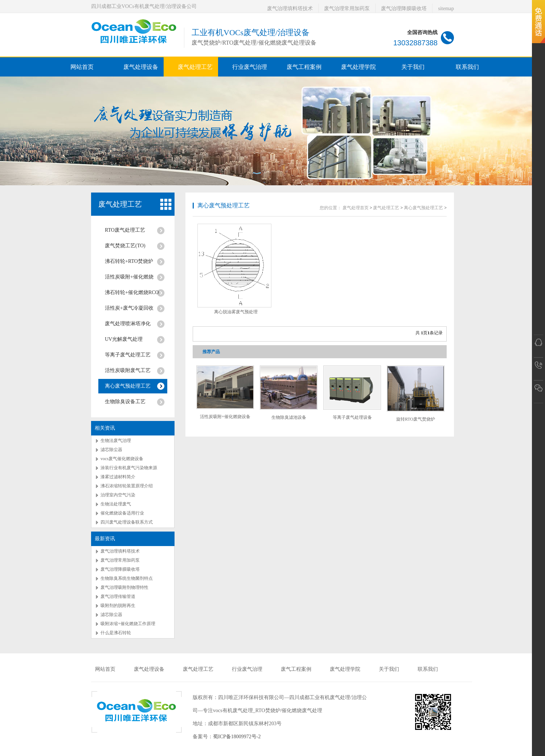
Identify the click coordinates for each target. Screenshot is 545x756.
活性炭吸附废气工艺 (128, 370)
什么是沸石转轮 (116, 633)
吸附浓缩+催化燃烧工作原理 (128, 624)
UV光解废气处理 (124, 339)
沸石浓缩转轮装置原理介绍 (127, 486)
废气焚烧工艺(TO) (125, 246)
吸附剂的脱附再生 (118, 606)
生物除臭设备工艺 (125, 402)
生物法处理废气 (116, 504)
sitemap (446, 9)
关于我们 (389, 669)
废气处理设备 (149, 669)
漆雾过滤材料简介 (118, 477)
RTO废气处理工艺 (125, 230)
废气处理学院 (345, 669)
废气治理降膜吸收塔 (404, 9)
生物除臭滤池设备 (289, 417)
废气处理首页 (356, 208)
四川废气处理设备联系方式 (127, 522)
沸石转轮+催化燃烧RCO (132, 292)
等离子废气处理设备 (352, 417)
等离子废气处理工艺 (128, 355)
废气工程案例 (296, 669)
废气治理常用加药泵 (347, 9)
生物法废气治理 (116, 441)
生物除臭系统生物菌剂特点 (127, 578)
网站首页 (82, 67)
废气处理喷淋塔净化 (128, 324)
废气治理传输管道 (118, 596)
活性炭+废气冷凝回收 (129, 308)
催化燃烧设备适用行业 (122, 513)
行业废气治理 (247, 669)
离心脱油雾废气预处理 (236, 312)
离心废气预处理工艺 (128, 386)
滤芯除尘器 (111, 450)
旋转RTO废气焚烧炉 (416, 419)
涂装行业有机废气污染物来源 (129, 468)
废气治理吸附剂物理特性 (124, 587)
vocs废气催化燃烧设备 (122, 459)
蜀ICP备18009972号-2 (237, 737)
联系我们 (428, 669)
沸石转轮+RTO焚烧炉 (129, 261)
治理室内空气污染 (118, 495)
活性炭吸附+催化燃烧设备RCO (225, 419)
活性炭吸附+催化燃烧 (129, 277)
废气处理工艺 (120, 204)
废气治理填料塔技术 (290, 9)
